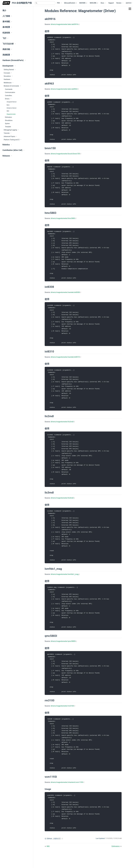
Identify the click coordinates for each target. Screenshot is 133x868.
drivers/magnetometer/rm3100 (63, 718)
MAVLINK (94, 3)
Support (111, 3)
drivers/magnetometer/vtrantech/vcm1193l (68, 796)
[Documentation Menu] (103, 3)
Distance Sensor (12, 108)
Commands (9, 89)
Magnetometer (11, 114)
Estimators (8, 117)
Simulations (9, 120)
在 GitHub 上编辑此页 (53, 853)
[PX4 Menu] (59, 3)
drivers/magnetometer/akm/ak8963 (65, 90)
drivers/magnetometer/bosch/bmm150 (66, 156)
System (7, 124)
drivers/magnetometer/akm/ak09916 (65, 24)
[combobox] (45, 3)
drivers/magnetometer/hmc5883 (64, 222)
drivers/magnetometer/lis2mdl (63, 429)
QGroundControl (71, 3)
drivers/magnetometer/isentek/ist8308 (66, 297)
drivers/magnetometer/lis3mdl (63, 506)
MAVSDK (83, 3)
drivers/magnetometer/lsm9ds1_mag (65, 584)
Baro (8, 105)
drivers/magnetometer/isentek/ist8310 (66, 363)
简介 (4, 11)
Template (8, 127)
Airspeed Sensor (12, 102)
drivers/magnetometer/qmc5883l (64, 652)
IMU (8, 111)
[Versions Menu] (120, 3)
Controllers (8, 96)
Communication (10, 92)
